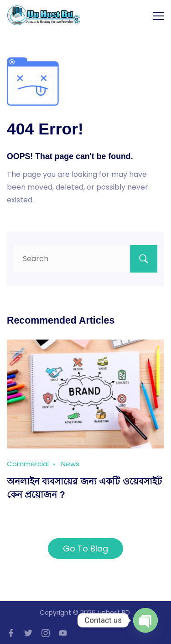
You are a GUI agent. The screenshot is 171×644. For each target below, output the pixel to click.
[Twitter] (28, 633)
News (70, 464)
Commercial (28, 464)
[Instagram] (46, 633)
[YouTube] (63, 633)
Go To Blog (85, 549)
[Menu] (158, 16)
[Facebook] (11, 633)
